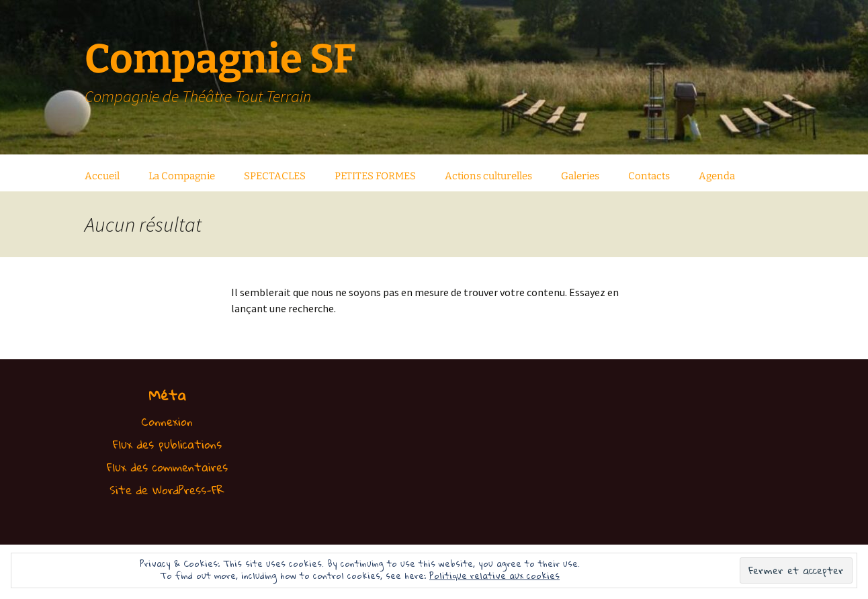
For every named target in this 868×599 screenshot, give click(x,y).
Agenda (717, 176)
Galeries (580, 176)
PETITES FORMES (375, 176)
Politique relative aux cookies (494, 575)
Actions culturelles (488, 176)
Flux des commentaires (167, 467)
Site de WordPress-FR (167, 490)
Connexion (167, 421)
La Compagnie (182, 176)
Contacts (649, 176)
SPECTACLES (275, 176)
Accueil (102, 176)
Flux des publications (167, 444)
